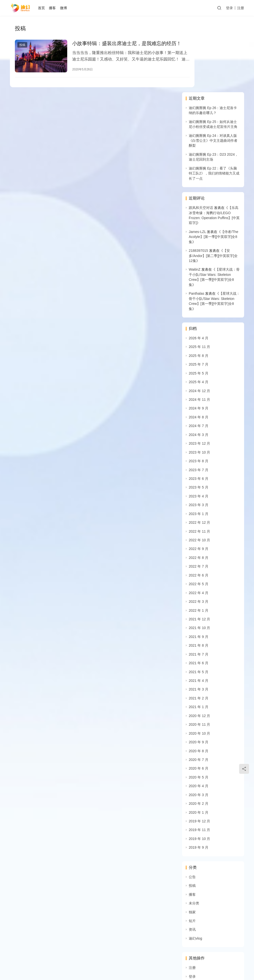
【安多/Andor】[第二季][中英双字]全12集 (213, 184)
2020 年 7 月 (199, 688)
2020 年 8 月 (199, 680)
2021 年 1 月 (199, 636)
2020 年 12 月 (199, 644)
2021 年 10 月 (199, 557)
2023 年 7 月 (199, 399)
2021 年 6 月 (199, 592)
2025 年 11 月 (199, 276)
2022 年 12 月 (199, 451)
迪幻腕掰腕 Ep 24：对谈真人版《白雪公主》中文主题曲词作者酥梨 (213, 69)
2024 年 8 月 (199, 346)
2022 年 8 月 (199, 486)
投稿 (22, 45)
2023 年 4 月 (199, 425)
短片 (192, 849)
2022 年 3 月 (199, 530)
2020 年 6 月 (199, 697)
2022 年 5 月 (199, 513)
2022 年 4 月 (199, 521)
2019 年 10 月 (199, 767)
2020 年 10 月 (199, 662)
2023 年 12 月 (199, 372)
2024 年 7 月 (199, 355)
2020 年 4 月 (199, 715)
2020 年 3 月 (199, 723)
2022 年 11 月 (199, 460)
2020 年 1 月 (199, 741)
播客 (55, 8)
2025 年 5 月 (199, 302)
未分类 (194, 832)
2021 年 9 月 (199, 565)
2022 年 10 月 (199, 469)
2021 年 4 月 (199, 609)
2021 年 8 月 (199, 574)
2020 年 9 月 (199, 671)
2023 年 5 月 (199, 416)
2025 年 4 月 (199, 311)
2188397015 (198, 179)
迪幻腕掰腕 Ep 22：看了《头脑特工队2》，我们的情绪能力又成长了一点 (214, 102)
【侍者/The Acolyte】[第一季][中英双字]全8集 (213, 165)
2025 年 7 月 (199, 293)
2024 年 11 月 (199, 328)
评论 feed (196, 923)
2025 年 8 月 (199, 284)
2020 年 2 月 (199, 732)
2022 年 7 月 (199, 495)
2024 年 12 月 (199, 319)
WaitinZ (195, 198)
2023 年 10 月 (199, 381)
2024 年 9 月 (199, 337)
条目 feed (196, 914)
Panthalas (196, 222)
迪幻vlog (195, 867)
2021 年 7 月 (199, 583)
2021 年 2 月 (199, 627)
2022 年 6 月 (199, 504)
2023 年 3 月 (199, 433)
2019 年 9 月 (199, 776)
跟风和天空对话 (201, 136)
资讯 (192, 858)
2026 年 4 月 (199, 267)
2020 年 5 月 (199, 706)
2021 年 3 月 (199, 618)
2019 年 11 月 (199, 759)
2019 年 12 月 (199, 750)
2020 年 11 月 (199, 653)
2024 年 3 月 (199, 363)
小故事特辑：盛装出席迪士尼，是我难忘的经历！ (117, 47)
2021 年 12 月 (199, 548)
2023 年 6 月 (199, 407)
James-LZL (197, 160)
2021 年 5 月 (199, 601)
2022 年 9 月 (199, 478)
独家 (192, 841)
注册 (241, 8)
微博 (66, 8)
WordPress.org (200, 931)
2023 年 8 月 (199, 390)
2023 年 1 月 (199, 442)
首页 (44, 8)
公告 (192, 806)
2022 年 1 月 (199, 539)
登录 (229, 8)
